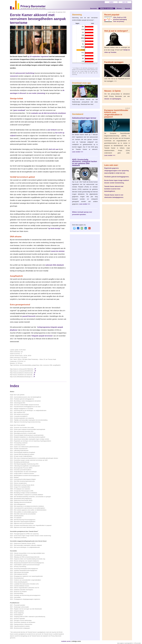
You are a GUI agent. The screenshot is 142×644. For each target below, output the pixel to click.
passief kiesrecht (29, 316)
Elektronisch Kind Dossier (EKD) (23, 500)
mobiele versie (66, 641)
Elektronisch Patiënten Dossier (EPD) (25, 543)
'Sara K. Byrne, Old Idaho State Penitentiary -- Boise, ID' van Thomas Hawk (35, 359)
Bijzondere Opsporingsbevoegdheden (25, 522)
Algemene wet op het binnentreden (24, 523)
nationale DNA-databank (54, 265)
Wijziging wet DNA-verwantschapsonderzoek (27, 557)
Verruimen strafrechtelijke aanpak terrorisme (27, 405)
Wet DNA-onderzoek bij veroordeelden (25, 514)
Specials (128, 8)
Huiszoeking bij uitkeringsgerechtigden (25, 479)
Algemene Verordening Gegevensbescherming (27, 422)
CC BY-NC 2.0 (21, 361)
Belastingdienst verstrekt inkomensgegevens (27, 475)
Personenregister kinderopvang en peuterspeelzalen (29, 435)
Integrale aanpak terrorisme (42, 336)
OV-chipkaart (18, 518)
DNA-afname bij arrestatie (21, 572)
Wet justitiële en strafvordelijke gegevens (26, 512)
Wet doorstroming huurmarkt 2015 (24, 431)
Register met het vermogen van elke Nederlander (28, 609)
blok (41, 365)
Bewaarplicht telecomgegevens (23, 499)
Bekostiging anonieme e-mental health (25, 433)
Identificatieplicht (19, 516)
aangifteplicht (57, 365)
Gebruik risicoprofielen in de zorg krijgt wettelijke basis (29, 553)
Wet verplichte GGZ (20, 412)
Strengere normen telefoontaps (23, 620)
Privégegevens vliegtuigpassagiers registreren (27, 599)
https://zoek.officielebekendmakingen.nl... (22, 377)
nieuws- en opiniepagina (113, 99)
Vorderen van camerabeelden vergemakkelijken (27, 580)
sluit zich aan (54, 149)
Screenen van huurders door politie (24, 427)
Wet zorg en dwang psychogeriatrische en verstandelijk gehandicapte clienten (36, 458)
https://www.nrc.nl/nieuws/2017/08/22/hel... (23, 369)
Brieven (119, 8)
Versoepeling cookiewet (21, 443)
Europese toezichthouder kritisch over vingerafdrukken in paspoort (33, 525)
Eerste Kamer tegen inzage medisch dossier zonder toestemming (32, 536)
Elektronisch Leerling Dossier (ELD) (24, 485)
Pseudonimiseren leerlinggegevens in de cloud (27, 407)
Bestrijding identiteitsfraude (22, 462)
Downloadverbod (19, 578)
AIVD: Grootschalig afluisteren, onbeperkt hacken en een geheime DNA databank (85, 162)
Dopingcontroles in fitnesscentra (23, 624)
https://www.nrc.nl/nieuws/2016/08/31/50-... (23, 371)
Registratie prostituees (20, 538)
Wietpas (16, 477)
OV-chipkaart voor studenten (22, 489)
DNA (51, 365)
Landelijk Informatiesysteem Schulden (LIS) (26, 584)
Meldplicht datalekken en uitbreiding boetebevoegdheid (30, 437)
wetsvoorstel (20, 73)
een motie (33, 93)
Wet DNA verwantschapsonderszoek (24, 481)
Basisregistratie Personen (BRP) (23, 468)
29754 (29, 356)
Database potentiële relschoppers (24, 590)
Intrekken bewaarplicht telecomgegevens (26, 570)
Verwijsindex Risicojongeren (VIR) (24, 491)
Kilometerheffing (19, 593)
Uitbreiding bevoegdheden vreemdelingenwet (27, 466)
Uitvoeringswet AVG (20, 403)
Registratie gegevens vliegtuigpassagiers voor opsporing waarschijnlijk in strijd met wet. (116, 171)
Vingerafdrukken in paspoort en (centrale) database (29, 495)
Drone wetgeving (19, 613)
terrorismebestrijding (26, 365)
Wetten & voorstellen (107, 8)
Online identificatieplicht (21, 582)
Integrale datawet (19, 611)
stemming (41, 93)
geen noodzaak (19, 110)
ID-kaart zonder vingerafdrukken (23, 456)
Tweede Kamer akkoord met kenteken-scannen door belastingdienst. (114, 189)
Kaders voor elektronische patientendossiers (27, 447)
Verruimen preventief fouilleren (23, 470)
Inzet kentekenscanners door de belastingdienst (28, 397)
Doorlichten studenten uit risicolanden (25, 622)
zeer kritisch (52, 130)
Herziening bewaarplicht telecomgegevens (26, 569)
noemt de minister (58, 251)
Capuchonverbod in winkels (22, 626)
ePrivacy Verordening (20, 567)
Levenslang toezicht (20, 445)
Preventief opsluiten (20, 605)
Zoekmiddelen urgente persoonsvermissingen (27, 565)
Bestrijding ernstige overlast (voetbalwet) (25, 493)
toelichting (30, 73)
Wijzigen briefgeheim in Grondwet (24, 409)
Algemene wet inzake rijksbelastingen (25, 527)
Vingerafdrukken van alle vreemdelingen (25, 472)
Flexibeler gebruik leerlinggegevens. (117, 177)
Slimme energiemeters (20, 483)
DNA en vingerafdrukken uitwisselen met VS (26, 588)
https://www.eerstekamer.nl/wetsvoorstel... (23, 373)
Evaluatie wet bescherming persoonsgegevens (27, 595)
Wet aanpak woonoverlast (21, 414)
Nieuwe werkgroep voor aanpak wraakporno (26, 561)
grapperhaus (36, 365)
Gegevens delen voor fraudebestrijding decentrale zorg (30, 559)
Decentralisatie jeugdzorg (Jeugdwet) (25, 452)
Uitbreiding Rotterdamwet (21, 450)
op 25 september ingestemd (38, 56)
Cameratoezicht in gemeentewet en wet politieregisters (30, 508)
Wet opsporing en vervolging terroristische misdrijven (29, 506)
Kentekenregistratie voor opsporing (24, 418)
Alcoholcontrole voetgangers (22, 628)
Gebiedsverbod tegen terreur (84, 118)
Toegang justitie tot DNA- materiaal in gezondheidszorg (30, 617)
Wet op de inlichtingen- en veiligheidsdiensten (27, 547)
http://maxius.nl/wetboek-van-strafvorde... (22, 375)
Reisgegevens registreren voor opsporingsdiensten (28, 576)
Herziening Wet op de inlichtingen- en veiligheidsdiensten (30, 410)
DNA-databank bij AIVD (21, 574)
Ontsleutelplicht (18, 615)
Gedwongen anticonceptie (21, 607)
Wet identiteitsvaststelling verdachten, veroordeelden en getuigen (32, 497)
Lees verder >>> (78, 152)
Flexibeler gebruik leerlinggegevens (24, 399)
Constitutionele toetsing (21, 555)
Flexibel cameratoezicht (21, 449)
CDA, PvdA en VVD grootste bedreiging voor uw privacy (120, 19)
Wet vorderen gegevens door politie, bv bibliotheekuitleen (30, 510)
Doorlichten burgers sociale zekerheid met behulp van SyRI (31, 460)
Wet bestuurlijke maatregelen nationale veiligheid (28, 545)
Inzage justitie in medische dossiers (24, 473)
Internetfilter (17, 597)
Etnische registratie (19, 619)
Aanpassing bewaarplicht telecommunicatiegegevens (29, 563)
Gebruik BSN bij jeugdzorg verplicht (24, 454)
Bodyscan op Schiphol (20, 592)
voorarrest (14, 76)
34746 (25, 356)
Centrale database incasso (22, 586)
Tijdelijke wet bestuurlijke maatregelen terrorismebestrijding (31, 420)
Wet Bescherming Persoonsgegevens (25, 520)
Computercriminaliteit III (21, 416)
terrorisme (16, 365)
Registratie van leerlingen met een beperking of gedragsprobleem (33, 441)
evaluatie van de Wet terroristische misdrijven (49, 113)
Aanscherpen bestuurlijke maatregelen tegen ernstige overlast (31, 439)
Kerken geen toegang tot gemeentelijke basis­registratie (30, 429)
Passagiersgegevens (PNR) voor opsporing (26, 534)
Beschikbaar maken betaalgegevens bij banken (27, 401)
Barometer (94, 8)
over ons (125, 2)
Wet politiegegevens (20, 504)
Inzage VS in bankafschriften (22, 487)
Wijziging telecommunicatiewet (23, 502)
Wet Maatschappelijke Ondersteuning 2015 (26, 464)
